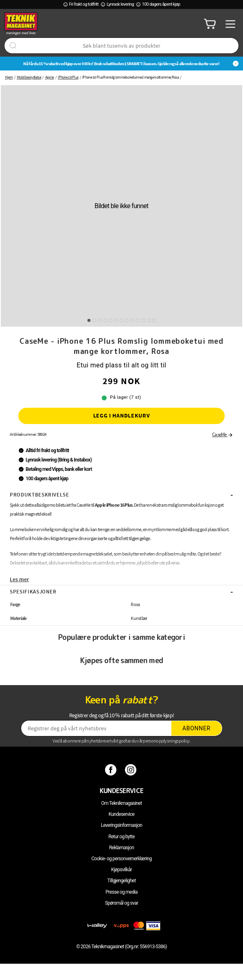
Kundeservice (121, 814)
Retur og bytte (121, 837)
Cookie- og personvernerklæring (121, 859)
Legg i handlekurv (122, 415)
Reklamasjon (121, 848)
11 (143, 320)
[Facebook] (112, 769)
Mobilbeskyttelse (29, 77)
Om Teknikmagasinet (122, 803)
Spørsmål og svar (122, 903)
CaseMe (223, 434)
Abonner (196, 728)
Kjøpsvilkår (121, 870)
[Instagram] (132, 769)
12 (149, 320)
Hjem (9, 77)
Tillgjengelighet (122, 881)
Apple (50, 77)
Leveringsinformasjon (122, 825)
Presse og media (121, 892)
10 (138, 320)
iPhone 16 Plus (68, 77)
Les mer (19, 579)
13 (154, 320)
